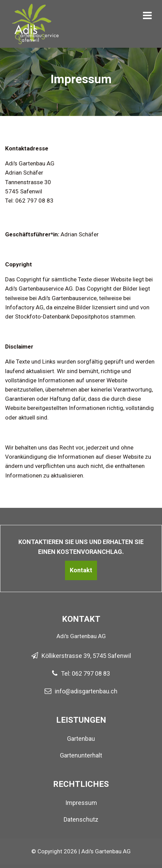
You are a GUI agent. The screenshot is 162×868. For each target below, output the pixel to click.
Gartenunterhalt (81, 755)
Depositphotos (90, 317)
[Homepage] (36, 10)
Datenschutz (81, 819)
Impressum (81, 803)
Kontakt (81, 570)
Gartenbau (81, 739)
